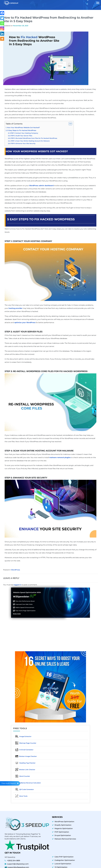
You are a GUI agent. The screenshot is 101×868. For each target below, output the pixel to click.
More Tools (20, 794)
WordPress (15, 570)
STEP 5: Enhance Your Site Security (23, 143)
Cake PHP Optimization (64, 855)
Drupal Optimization (63, 833)
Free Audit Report (10, 783)
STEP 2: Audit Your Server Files (21, 136)
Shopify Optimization (63, 823)
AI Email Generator (23, 749)
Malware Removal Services (65, 837)
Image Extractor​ (22, 736)
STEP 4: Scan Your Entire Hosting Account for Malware (30, 141)
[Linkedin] (2, 34)
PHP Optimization (62, 830)
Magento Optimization (64, 827)
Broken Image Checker (24, 756)
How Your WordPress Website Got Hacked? (23, 128)
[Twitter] (2, 18)
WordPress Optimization (64, 820)
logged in (17, 585)
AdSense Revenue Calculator (27, 781)
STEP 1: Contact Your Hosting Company (24, 133)
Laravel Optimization (63, 862)
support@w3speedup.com (18, 862)
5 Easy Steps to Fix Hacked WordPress (22, 130)
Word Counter (21, 775)
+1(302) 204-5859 (13, 859)
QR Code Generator (23, 788)
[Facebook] (2, 13)
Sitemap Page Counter (24, 743)
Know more (17, 614)
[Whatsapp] (2, 23)
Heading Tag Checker (24, 762)
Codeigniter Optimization (65, 858)
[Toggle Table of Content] (69, 124)
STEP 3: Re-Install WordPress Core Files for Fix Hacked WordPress (34, 138)
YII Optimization (61, 865)
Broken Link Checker (24, 768)
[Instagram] (2, 28)
